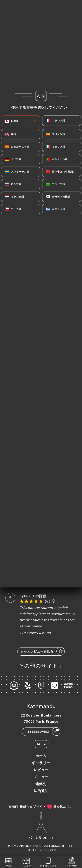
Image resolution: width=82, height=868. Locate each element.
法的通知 (41, 791)
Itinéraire (72, 862)
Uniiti (48, 838)
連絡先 (41, 784)
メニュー (41, 777)
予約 (8, 862)
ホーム (41, 756)
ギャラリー (41, 763)
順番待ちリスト (48, 862)
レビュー (41, 770)
